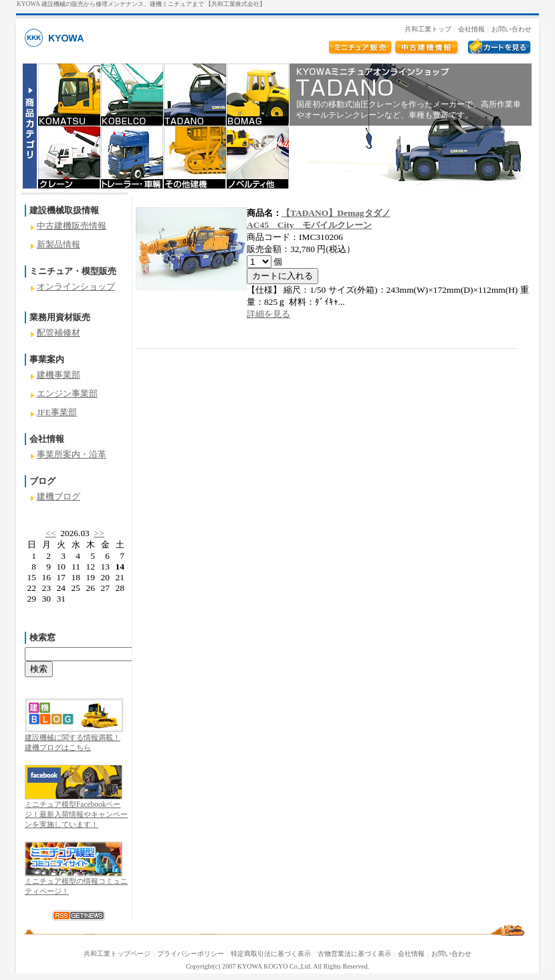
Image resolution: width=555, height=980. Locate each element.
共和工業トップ (428, 29)
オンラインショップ (76, 286)
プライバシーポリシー (191, 954)
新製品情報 (59, 244)
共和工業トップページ (117, 954)
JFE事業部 (57, 412)
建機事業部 (59, 375)
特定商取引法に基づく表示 (271, 954)
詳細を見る (268, 314)
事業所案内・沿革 (72, 454)
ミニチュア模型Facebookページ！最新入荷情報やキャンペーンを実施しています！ (76, 814)
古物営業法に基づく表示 (354, 954)
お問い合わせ (512, 29)
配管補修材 (59, 333)
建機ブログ (59, 496)
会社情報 (471, 29)
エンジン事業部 (67, 393)
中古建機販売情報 (72, 226)
